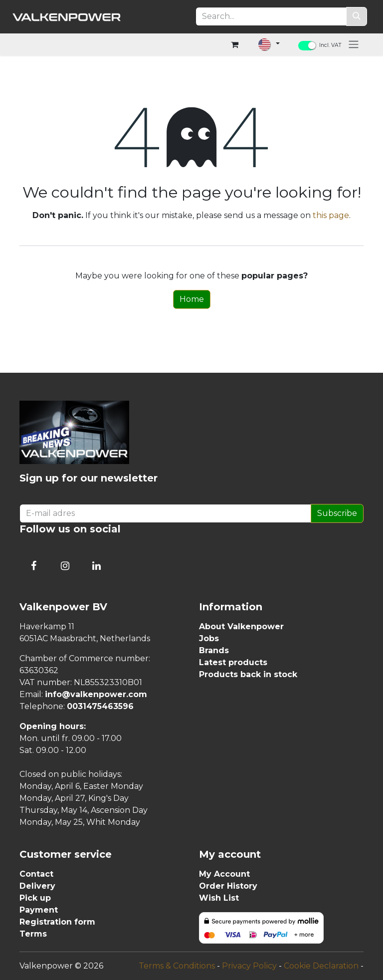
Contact (36, 874)
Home (192, 299)
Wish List (219, 898)
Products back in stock (248, 674)
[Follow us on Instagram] (65, 566)
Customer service (66, 854)
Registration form (57, 922)
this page (331, 215)
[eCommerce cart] (234, 44)
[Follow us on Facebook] (33, 566)
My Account (224, 874)
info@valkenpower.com (96, 694)
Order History (228, 886)
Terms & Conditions (177, 966)
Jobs (209, 638)
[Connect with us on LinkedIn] (96, 566)
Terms (33, 934)
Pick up (35, 898)
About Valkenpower (241, 626)
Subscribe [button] (337, 513)
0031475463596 (100, 706)
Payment (39, 910)
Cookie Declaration (321, 966)
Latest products (233, 662)
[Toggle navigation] (354, 44)
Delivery (37, 886)
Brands (214, 650)
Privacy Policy (249, 966)
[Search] (357, 16)
